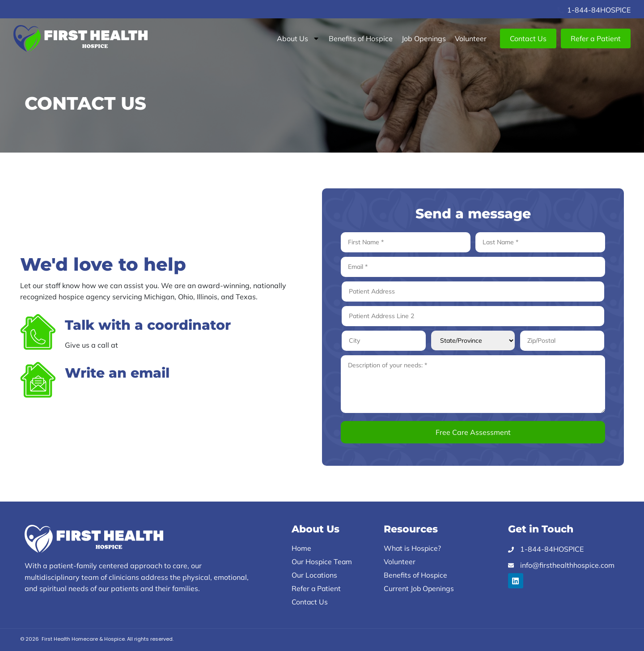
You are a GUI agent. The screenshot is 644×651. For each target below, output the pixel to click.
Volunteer (471, 38)
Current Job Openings (419, 588)
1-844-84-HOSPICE (153, 345)
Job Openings (424, 38)
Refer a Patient (317, 588)
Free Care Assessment (473, 432)
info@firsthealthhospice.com (112, 393)
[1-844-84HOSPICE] (561, 10)
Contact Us (310, 602)
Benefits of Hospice (361, 38)
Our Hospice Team (322, 562)
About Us (298, 38)
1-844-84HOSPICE (599, 10)
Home (301, 548)
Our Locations (315, 575)
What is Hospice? (413, 548)
